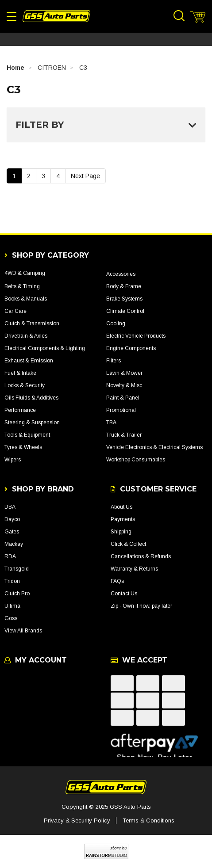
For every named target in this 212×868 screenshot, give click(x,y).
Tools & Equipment (27, 435)
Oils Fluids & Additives (31, 398)
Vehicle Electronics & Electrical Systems (154, 447)
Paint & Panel (123, 398)
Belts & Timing (22, 286)
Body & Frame (124, 286)
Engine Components (131, 348)
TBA (111, 423)
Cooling (116, 324)
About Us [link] (121, 507)
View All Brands (23, 631)
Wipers (13, 460)
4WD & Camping (25, 273)
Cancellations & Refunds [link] (141, 556)
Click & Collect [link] (128, 544)
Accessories (121, 274)
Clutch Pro (17, 594)
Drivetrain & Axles (26, 336)
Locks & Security (25, 385)
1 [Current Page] (14, 176)
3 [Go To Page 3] (43, 176)
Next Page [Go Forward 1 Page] (85, 176)
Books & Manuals (26, 299)
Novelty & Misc (124, 385)
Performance (20, 410)
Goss (11, 618)
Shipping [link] (121, 532)
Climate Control (125, 311)
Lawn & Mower (124, 373)
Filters (114, 361)
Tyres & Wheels (23, 447)
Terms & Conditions (148, 820)
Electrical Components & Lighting (45, 348)
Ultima (12, 606)
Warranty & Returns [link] (134, 569)
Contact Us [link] (124, 594)
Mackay (14, 544)
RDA (10, 556)
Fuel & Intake (20, 373)
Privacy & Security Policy (77, 820)
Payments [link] (123, 519)
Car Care (15, 311)
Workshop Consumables (136, 460)
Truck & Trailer (124, 435)
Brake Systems (124, 299)
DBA (10, 507)
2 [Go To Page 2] (29, 176)
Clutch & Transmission (32, 324)
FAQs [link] (117, 581)
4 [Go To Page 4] (58, 176)
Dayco (12, 519)
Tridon (12, 581)
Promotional (121, 410)
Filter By (106, 125)
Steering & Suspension (32, 423)
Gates (12, 532)
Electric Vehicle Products (136, 336)
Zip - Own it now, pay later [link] (141, 606)
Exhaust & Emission (29, 361)
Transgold (17, 569)
